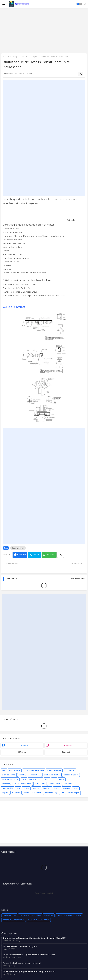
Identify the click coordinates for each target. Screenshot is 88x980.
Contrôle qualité (54, 770)
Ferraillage (23, 775)
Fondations (36, 775)
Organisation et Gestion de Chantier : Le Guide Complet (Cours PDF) (35, 938)
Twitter (36, 555)
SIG (44, 784)
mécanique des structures (39, 920)
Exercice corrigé (9, 775)
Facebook (22, 555)
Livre (24, 779)
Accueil (6, 57)
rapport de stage (51, 793)
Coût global (70, 770)
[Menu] (4, 4)
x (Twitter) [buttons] (22, 752)
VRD (18, 788)
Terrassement (54, 784)
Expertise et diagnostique (30, 915)
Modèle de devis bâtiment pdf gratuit (21, 946)
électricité (49, 915)
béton (57, 788)
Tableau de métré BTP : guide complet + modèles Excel (29, 955)
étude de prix (74, 793)
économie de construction (14, 920)
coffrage (67, 788)
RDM (37, 784)
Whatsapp (50, 555)
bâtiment (47, 788)
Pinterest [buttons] (66, 752)
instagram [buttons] (68, 745)
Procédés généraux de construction (17, 784)
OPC (47, 779)
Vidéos (26, 788)
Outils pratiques (18, 57)
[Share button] (60, 555)
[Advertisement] (44, 30)
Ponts (62, 779)
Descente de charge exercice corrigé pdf (22, 963)
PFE (54, 779)
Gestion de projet (71, 775)
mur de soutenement (32, 793)
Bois (4, 770)
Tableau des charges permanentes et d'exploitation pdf (29, 971)
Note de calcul (35, 779)
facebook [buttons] (24, 745)
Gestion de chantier (52, 775)
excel (76, 788)
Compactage (15, 770)
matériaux (16, 793)
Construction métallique (34, 770)
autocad (36, 788)
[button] (79, 4)
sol (63, 793)
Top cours (68, 784)
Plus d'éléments (78, 579)
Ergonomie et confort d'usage (69, 915)
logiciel (5, 793)
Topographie (7, 788)
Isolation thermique (10, 779)
